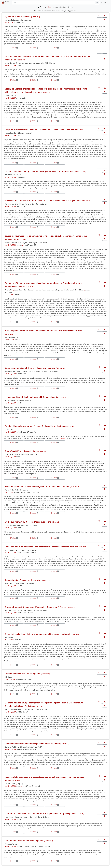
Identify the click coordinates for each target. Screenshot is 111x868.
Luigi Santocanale (26, 20)
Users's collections (60, 7)
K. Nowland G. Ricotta (23, 525)
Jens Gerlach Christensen (14, 817)
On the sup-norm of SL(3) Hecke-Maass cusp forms (28, 522)
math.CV (26, 374)
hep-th (18, 66)
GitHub (34, 48)
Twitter (70, 7)
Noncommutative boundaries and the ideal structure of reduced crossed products (41, 547)
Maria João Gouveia (12, 20)
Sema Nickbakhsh (20, 290)
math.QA (26, 613)
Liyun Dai (17, 454)
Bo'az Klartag (39, 371)
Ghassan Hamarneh (25, 133)
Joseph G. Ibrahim (41, 710)
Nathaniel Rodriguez (12, 747)
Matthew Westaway (40, 610)
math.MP (36, 492)
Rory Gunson (68, 290)
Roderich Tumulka (21, 490)
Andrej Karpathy (66, 11)
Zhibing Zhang (10, 430)
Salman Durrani (42, 204)
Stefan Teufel (9, 490)
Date (50, 7)
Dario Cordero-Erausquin (25, 371)
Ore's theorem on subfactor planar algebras (24, 841)
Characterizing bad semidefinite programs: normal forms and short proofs (38, 634)
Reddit (55, 48)
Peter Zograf (32, 243)
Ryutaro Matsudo (22, 63)
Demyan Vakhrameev (25, 610)
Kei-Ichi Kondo (50, 63)
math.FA (19, 374)
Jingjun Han (9, 454)
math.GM (18, 340)
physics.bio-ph (30, 749)
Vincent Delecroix (11, 243)
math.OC (18, 640)
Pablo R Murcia (79, 290)
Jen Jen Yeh (29, 710)
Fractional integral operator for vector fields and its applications (35, 426)
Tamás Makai (19, 583)
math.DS (33, 245)
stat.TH (31, 786)
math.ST (25, 786)
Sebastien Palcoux (11, 844)
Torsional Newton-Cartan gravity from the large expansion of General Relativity (41, 171)
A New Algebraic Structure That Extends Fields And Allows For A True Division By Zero (43, 331)
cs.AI (18, 749)
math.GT (26, 245)
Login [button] (104, 2)
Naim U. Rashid (10, 710)
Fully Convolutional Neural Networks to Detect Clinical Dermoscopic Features (39, 130)
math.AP (19, 432)
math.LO (21, 23)
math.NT (19, 528)
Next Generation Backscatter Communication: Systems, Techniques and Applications (43, 201)
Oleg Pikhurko (30, 583)
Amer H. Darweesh (30, 817)
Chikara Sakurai (10, 96)
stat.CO (19, 786)
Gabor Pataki (9, 637)
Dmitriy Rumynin (10, 610)
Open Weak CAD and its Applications (21, 451)
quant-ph (17, 492)
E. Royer (35, 525)
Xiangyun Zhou (30, 204)
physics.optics (21, 98)
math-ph (29, 492)
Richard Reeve (33, 290)
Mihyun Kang (9, 583)
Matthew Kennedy (11, 550)
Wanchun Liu (9, 204)
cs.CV (18, 136)
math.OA (19, 553)
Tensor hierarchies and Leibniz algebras (23, 674)
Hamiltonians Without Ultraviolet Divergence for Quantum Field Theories (37, 486)
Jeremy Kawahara (11, 133)
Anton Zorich (42, 243)
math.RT (19, 403)
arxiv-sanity (74, 11)
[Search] (54, 3)
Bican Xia (33, 454)
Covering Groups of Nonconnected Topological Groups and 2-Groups (35, 607)
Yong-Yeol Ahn (39, 747)
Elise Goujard (23, 243)
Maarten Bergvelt (25, 401)
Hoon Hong (25, 454)
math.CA (26, 432)
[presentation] (6, 17)
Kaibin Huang (19, 204)
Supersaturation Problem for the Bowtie (22, 580)
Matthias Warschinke (36, 63)
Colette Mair (9, 290)
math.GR (33, 613)
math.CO (19, 245)
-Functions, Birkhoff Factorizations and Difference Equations (32, 397)
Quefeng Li (20, 710)
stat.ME (18, 295)
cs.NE (23, 749)
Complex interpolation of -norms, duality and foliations (30, 368)
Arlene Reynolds (57, 290)
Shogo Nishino (10, 63)
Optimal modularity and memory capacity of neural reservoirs (32, 744)
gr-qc (23, 177)
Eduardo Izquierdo (26, 747)
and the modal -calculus (18, 17)
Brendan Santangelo (12, 337)
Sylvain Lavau (9, 677)
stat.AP (25, 712)
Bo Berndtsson (10, 371)
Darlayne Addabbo (11, 401)
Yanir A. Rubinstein (51, 371)
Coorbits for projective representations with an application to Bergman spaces (40, 814)
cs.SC (18, 457)
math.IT (23, 206)
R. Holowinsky (10, 525)
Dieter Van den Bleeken (13, 175)
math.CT (19, 613)
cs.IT (18, 206)
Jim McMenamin (45, 290)
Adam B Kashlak (11, 784)
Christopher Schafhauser (27, 550)
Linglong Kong (22, 784)
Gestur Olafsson (44, 817)
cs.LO (16, 23)
